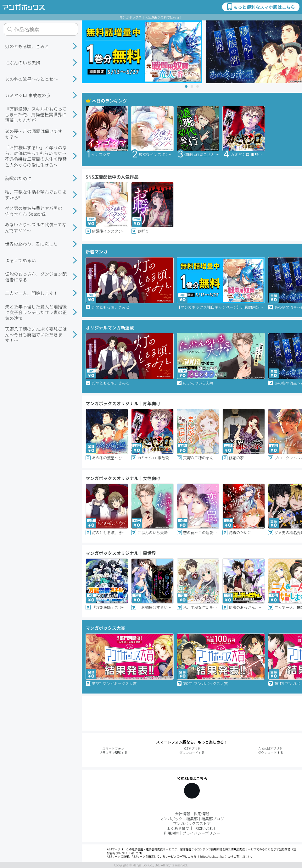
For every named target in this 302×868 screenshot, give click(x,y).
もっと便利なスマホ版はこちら (260, 7)
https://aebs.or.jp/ (212, 857)
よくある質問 (178, 828)
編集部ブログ (213, 818)
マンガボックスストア (192, 823)
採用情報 (201, 813)
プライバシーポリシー (201, 833)
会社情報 (182, 813)
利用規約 (171, 833)
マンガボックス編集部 (179, 818)
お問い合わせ (206, 828)
